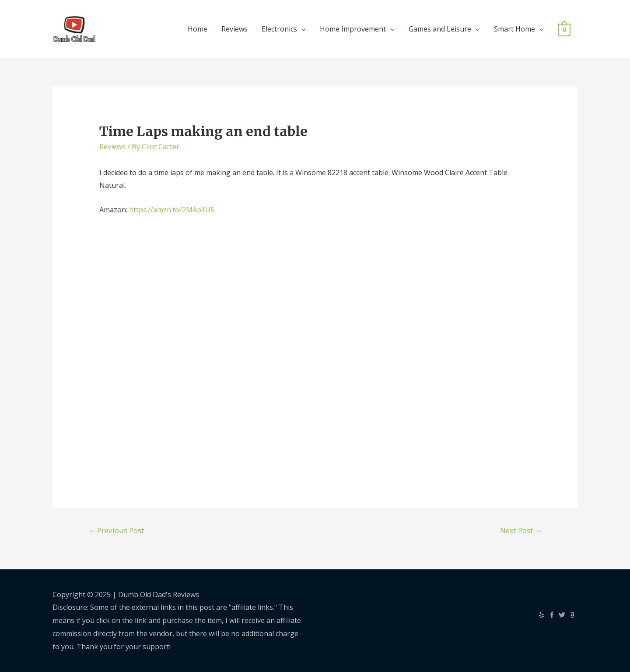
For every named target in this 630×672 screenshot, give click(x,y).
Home (198, 29)
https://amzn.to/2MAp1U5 (172, 210)
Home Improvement (353, 29)
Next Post (521, 530)
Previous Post (116, 530)
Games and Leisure (440, 29)
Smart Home (514, 29)
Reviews (234, 29)
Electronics (279, 29)
